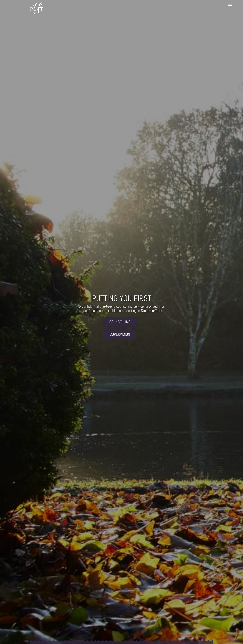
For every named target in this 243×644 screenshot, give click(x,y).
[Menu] (230, 4)
